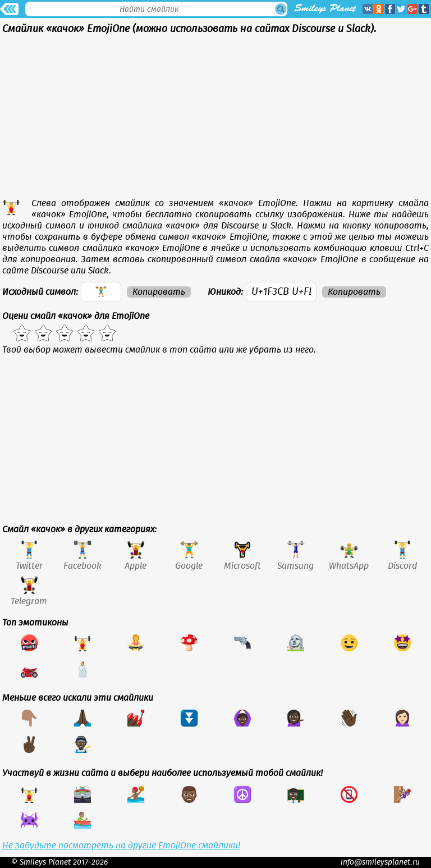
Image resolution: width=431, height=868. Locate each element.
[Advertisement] (215, 119)
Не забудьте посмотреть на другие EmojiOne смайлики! (121, 846)
